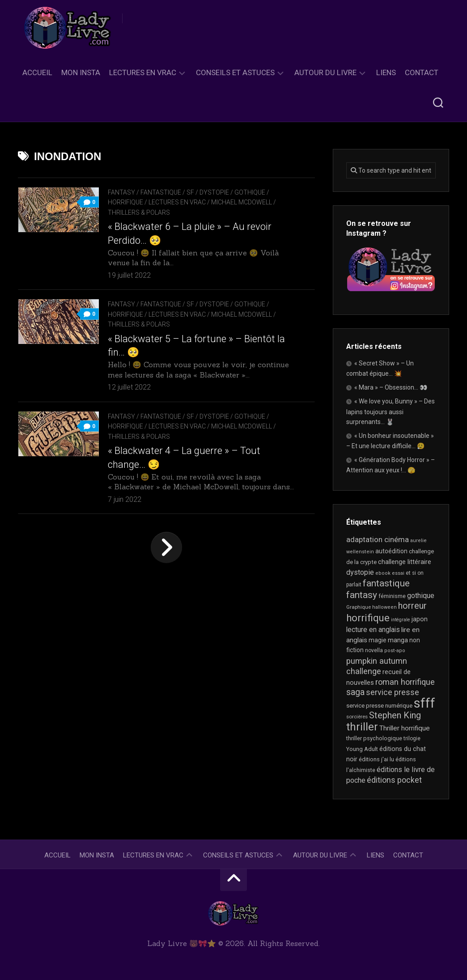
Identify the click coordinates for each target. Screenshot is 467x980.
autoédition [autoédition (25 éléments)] (391, 551)
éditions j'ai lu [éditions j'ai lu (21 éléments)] (376, 759)
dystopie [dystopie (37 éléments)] (360, 572)
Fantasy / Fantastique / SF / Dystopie (168, 192)
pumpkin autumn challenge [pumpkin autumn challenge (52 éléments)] (377, 666)
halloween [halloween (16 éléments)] (384, 607)
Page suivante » (166, 547)
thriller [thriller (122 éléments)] (362, 727)
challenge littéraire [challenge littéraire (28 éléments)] (405, 562)
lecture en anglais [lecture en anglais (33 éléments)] (373, 630)
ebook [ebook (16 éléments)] (383, 573)
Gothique (250, 192)
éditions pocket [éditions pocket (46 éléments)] (394, 780)
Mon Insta (81, 72)
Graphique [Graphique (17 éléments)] (359, 607)
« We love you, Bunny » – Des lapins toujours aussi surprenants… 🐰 (391, 412)
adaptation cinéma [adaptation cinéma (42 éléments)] (378, 539)
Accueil (37, 72)
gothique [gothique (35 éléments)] (421, 596)
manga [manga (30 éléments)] (398, 640)
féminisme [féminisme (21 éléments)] (392, 596)
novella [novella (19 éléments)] (374, 650)
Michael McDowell (242, 202)
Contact (422, 72)
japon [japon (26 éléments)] (420, 619)
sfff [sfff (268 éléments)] (425, 703)
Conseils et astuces (235, 72)
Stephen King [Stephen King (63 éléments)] (395, 715)
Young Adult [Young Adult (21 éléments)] (362, 749)
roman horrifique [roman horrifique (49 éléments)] (405, 682)
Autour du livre (325, 72)
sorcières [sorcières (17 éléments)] (357, 717)
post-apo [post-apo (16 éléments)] (395, 651)
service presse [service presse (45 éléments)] (393, 692)
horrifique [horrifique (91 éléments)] (368, 618)
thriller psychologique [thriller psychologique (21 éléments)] (374, 738)
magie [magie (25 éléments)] (378, 640)
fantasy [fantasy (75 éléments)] (362, 595)
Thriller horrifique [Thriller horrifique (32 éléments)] (405, 728)
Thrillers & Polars (139, 212)
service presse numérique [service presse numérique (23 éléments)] (379, 706)
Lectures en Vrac (143, 72)
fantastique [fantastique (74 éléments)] (386, 583)
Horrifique (125, 202)
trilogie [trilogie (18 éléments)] (412, 738)
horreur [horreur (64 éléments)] (412, 606)
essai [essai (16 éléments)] (398, 573)
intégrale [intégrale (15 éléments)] (401, 620)
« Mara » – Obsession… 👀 (391, 387)
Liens (386, 72)
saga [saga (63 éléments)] (355, 692)
